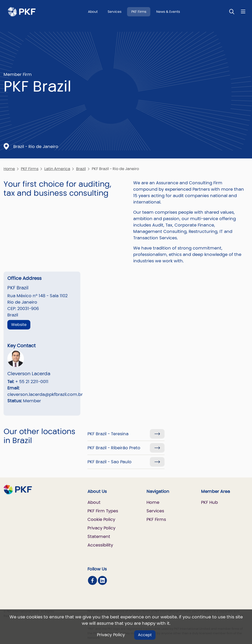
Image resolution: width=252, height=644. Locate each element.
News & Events (168, 12)
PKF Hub (209, 502)
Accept (145, 635)
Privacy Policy (111, 635)
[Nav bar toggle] (243, 12)
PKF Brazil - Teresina (108, 434)
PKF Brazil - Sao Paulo (110, 462)
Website (19, 325)
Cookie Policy (101, 519)
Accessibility (100, 545)
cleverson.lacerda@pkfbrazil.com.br (45, 394)
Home (9, 169)
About (93, 12)
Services (115, 12)
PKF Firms (139, 12)
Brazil (81, 169)
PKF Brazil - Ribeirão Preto (114, 448)
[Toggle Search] (232, 12)
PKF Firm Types (103, 511)
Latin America (57, 169)
